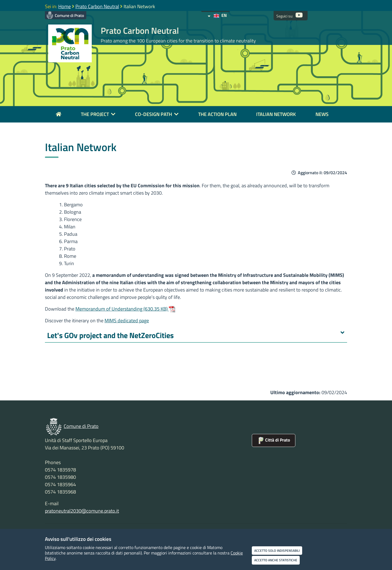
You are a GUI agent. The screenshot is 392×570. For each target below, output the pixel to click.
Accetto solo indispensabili (277, 551)
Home (65, 6)
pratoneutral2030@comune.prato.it (82, 511)
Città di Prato (274, 440)
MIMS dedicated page (127, 321)
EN (217, 15)
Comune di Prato (81, 426)
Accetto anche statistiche (276, 560)
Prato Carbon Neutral (97, 6)
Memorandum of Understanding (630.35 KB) (125, 309)
